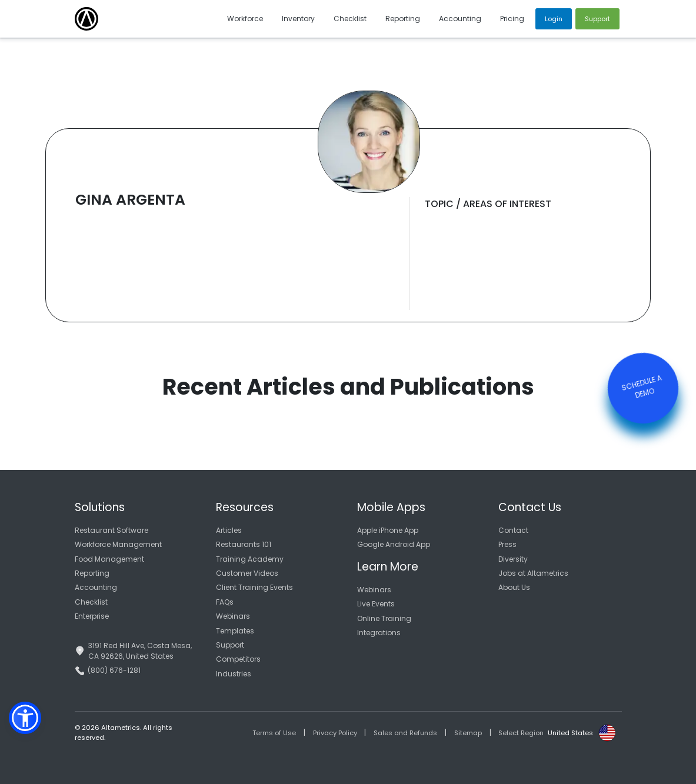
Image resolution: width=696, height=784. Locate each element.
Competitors (238, 659)
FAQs (225, 602)
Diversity (513, 559)
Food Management (109, 559)
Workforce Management (118, 544)
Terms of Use (274, 733)
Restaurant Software (111, 530)
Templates (235, 631)
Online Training (384, 618)
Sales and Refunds (405, 733)
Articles (229, 530)
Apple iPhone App (388, 530)
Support (230, 645)
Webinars (233, 616)
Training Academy (250, 559)
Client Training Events (254, 587)
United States (570, 733)
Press (507, 544)
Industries (234, 674)
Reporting (92, 573)
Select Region (521, 733)
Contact (513, 530)
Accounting (96, 587)
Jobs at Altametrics (533, 573)
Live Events (376, 604)
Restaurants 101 (244, 544)
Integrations (379, 633)
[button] (25, 718)
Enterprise (92, 616)
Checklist (91, 602)
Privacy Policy (335, 733)
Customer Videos (247, 573)
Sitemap (468, 733)
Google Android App (394, 544)
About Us (514, 587)
